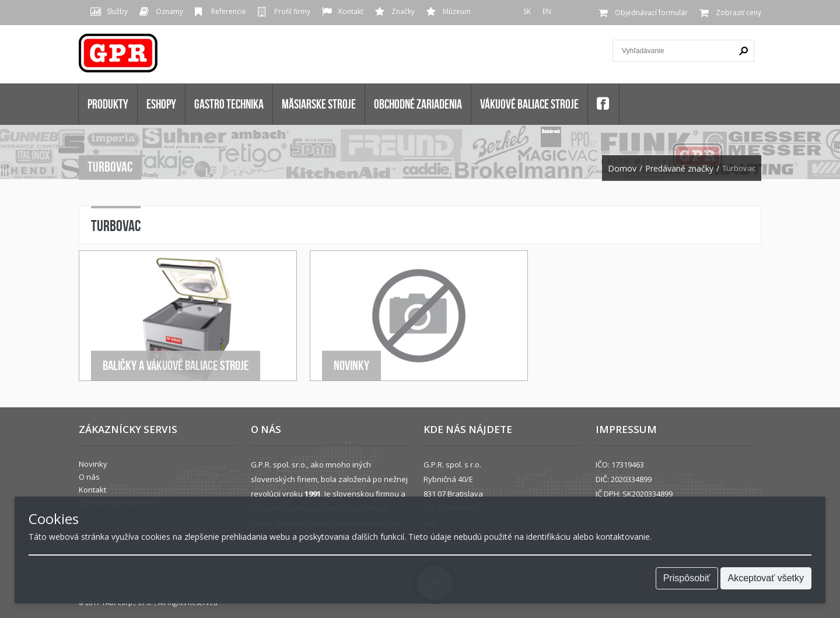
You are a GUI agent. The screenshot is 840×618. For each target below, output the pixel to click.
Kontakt (351, 11)
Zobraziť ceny (738, 13)
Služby (117, 11)
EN (547, 11)
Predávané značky (679, 169)
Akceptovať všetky (766, 578)
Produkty (108, 104)
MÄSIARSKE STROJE (319, 104)
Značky (403, 11)
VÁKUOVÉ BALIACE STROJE (529, 104)
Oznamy (169, 11)
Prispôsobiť (687, 578)
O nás (89, 477)
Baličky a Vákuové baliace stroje (176, 365)
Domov (622, 169)
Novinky (351, 365)
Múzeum (457, 11)
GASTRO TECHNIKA (229, 104)
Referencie (229, 11)
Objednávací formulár (651, 13)
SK (527, 11)
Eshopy (161, 104)
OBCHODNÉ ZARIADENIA (418, 104)
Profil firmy (292, 11)
